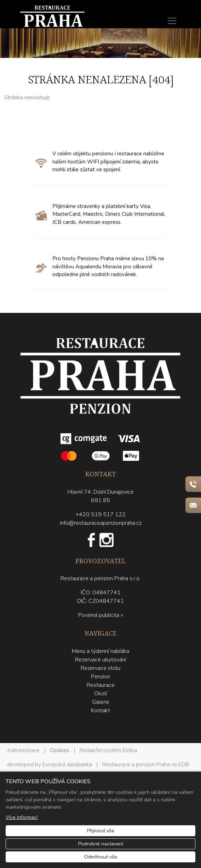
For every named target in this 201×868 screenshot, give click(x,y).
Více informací (22, 817)
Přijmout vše (101, 831)
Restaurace (101, 685)
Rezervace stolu (100, 668)
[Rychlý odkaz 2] (193, 505)
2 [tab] (106, 51)
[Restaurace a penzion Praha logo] (100, 401)
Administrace (23, 750)
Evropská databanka (67, 765)
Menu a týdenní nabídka (100, 651)
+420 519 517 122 (101, 515)
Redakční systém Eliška (108, 750)
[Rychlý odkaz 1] (193, 484)
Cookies (60, 750)
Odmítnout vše (101, 857)
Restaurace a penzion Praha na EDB (146, 765)
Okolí (100, 694)
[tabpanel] (100, 43)
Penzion (100, 677)
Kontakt (100, 711)
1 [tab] (95, 51)
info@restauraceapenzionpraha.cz (101, 523)
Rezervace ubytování (100, 660)
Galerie (101, 702)
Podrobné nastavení (101, 844)
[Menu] (172, 21)
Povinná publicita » (101, 615)
